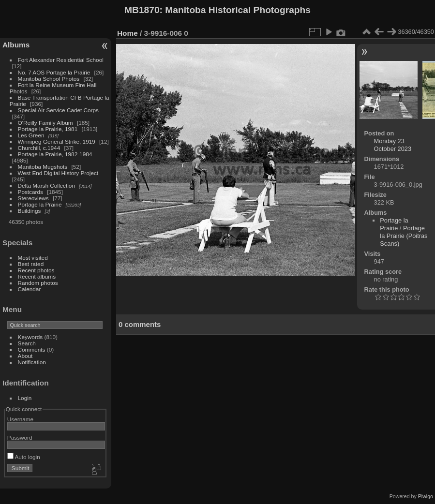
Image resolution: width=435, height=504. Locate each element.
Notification (32, 362)
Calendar (30, 289)
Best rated (31, 264)
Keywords (30, 337)
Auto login (24, 457)
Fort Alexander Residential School (61, 60)
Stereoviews (33, 198)
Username (20, 419)
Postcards (30, 192)
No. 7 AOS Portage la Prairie (54, 72)
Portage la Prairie (40, 204)
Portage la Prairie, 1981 (48, 129)
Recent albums (37, 276)
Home (127, 33)
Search (27, 343)
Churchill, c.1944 (39, 148)
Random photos (38, 283)
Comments (32, 349)
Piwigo (426, 496)
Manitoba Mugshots (43, 167)
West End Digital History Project (58, 173)
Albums (16, 45)
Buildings (30, 211)
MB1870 (142, 10)
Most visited (33, 258)
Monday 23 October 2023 (393, 145)
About (25, 356)
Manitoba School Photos (49, 79)
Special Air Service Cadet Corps (58, 110)
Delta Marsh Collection (46, 185)
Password (20, 437)
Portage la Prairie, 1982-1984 (55, 154)
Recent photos (36, 270)
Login (25, 398)
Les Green (31, 135)
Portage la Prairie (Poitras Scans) (404, 236)
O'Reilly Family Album (45, 123)
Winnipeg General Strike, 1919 (57, 141)
